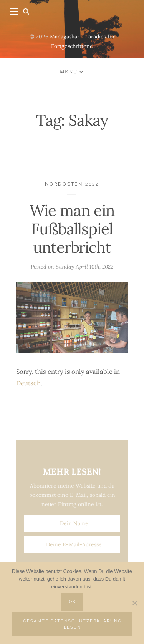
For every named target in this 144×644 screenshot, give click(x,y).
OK (72, 602)
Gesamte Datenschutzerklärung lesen (72, 624)
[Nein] (134, 603)
